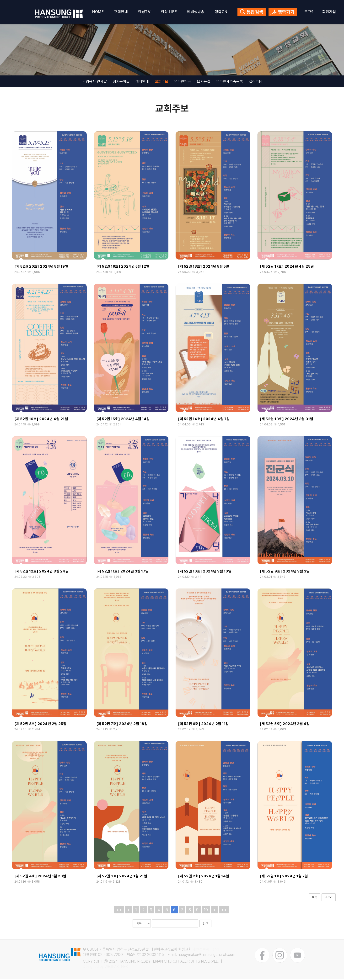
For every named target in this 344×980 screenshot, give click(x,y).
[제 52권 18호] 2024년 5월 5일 (204, 267)
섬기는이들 (121, 82)
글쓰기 (329, 898)
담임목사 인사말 (95, 82)
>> (224, 910)
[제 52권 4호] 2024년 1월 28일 (40, 877)
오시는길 (204, 82)
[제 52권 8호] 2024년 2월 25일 (40, 725)
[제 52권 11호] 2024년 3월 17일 (122, 572)
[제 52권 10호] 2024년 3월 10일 (205, 572)
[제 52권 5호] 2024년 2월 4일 (285, 725)
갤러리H (255, 82)
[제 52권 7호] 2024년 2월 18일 (122, 725)
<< (119, 910)
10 (206, 910)
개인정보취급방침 (206, 950)
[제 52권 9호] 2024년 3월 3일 (285, 572)
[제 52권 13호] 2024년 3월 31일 (287, 420)
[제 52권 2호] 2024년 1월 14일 (204, 877)
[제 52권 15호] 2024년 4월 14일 (123, 420)
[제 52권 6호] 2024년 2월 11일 (203, 725)
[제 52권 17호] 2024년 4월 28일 (287, 267)
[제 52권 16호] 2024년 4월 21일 (41, 420)
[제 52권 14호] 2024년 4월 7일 (204, 420)
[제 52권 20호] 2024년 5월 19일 (41, 267)
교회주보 (161, 82)
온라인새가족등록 (230, 82)
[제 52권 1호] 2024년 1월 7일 (284, 877)
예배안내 (142, 82)
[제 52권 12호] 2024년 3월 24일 (41, 572)
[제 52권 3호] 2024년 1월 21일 (122, 877)
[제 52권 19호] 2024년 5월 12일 (123, 267)
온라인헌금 (183, 82)
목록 (315, 898)
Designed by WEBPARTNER (105, 967)
